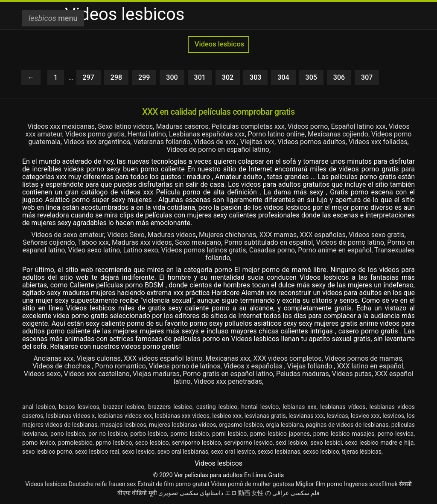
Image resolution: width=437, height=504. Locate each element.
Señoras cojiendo (49, 242)
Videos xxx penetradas (228, 381)
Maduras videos (172, 235)
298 (116, 77)
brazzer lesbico (124, 407)
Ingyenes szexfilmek (371, 484)
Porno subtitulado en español (268, 242)
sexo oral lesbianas (183, 452)
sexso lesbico (321, 452)
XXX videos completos (288, 358)
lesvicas (337, 416)
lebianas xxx (299, 407)
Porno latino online (276, 134)
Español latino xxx (358, 126)
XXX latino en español (370, 366)
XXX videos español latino (163, 358)
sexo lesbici (326, 443)
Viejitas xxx (257, 142)
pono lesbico (68, 434)
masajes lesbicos (123, 425)
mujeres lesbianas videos (182, 425)
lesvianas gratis (265, 416)
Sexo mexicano (198, 242)
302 (228, 77)
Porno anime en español (335, 250)
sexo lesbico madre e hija (379, 443)
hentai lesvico (260, 407)
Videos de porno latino (350, 242)
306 (339, 77)
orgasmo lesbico (241, 425)
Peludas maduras (303, 374)
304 (283, 77)
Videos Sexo (126, 235)
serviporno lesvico (248, 443)
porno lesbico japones (280, 434)
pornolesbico (75, 443)
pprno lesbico (114, 443)
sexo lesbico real (97, 452)
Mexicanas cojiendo (338, 134)
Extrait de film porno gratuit (173, 484)
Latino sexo (141, 250)
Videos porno (308, 126)
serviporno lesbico (197, 443)
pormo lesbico (189, 434)
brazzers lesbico (170, 407)
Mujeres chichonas (227, 235)
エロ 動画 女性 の (248, 493)
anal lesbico (39, 407)
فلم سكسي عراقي (296, 493)
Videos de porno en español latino (218, 149)
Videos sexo (42, 374)
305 (311, 77)
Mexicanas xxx (228, 358)
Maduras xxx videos (142, 242)
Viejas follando (310, 366)
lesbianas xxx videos (182, 416)
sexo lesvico (138, 452)
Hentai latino (147, 134)
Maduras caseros (182, 126)
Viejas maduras (156, 374)
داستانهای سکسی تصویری (191, 493)
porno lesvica (396, 434)
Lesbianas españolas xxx (207, 134)
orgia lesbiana (284, 425)
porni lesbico (229, 434)
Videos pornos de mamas (364, 358)
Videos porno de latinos (185, 366)
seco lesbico (152, 443)
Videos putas (352, 374)
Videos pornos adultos (312, 142)
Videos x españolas (254, 366)
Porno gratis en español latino (228, 374)
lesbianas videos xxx (125, 416)
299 (144, 77)
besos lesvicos (79, 407)
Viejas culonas (98, 358)
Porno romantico (121, 366)
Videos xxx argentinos (97, 142)
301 (200, 77)
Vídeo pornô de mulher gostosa (252, 484)
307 (367, 77)
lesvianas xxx (306, 416)
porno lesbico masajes (344, 434)
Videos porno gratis (95, 134)
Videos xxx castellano (96, 374)
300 (172, 77)
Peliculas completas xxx (248, 126)
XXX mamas (278, 235)
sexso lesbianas (279, 452)
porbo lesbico (149, 434)
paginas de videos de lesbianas (347, 425)
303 (255, 77)
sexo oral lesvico (233, 452)
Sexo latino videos (125, 126)
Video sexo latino (94, 250)
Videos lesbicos (219, 44)
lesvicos (393, 416)
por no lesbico (108, 434)
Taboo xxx (93, 242)
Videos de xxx (215, 142)
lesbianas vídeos (343, 407)
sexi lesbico (291, 443)
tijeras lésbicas (362, 452)
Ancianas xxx (53, 358)
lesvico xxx (365, 416)
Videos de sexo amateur (67, 235)
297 (89, 77)
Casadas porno (272, 250)
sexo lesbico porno (47, 452)
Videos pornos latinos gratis (204, 250)
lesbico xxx (227, 416)
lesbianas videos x (70, 416)
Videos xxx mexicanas (61, 126)
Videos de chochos (62, 366)
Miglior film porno (319, 484)
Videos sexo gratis (377, 235)
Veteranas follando (162, 142)
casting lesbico (217, 407)
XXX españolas (322, 235)
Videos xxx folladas (378, 142)
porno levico (39, 443)
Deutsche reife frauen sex (102, 484)
